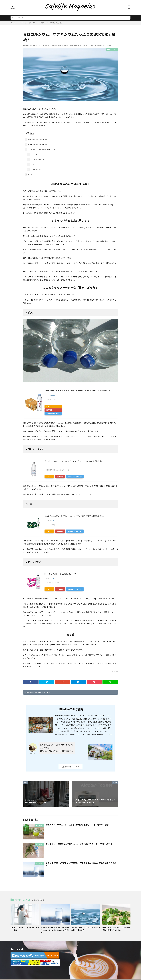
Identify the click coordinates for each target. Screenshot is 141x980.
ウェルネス (23, 23)
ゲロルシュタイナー (36, 159)
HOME (14, 23)
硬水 (110, 46)
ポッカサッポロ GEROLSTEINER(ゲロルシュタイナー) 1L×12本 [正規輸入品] (73, 461)
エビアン (32, 155)
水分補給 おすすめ (102, 46)
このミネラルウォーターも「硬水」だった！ (41, 150)
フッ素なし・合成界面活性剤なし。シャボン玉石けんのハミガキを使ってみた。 (80, 844)
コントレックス (34, 169)
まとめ (29, 174)
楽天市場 (49, 410)
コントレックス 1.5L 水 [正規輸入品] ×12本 (60, 574)
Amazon (49, 406)
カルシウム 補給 (50, 46)
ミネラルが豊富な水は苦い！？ (37, 145)
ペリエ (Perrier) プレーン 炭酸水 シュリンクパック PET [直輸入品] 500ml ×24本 (74, 516)
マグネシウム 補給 (61, 46)
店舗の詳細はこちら (70, 767)
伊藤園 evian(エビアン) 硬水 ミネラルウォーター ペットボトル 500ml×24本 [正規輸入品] (77, 390)
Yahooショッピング (53, 414)
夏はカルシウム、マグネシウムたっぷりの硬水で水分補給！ (46, 23)
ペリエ (31, 164)
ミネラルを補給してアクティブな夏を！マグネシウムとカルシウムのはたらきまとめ (81, 864)
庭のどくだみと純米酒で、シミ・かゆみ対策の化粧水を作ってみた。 (116, 929)
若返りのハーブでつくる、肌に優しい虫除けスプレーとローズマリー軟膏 (77, 825)
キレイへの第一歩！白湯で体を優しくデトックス (25, 929)
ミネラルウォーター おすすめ (76, 46)
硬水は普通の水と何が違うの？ (37, 140)
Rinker (53, 395)
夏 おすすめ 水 (91, 46)
